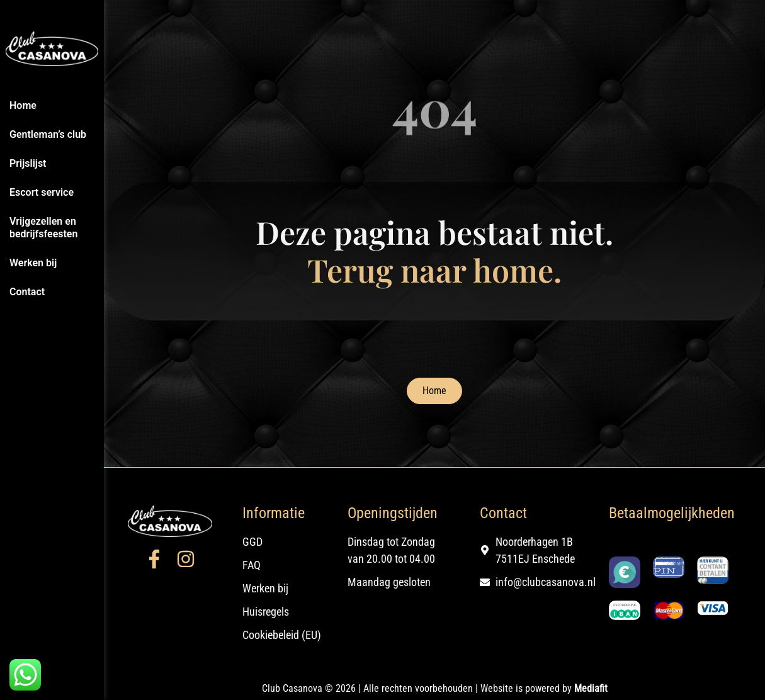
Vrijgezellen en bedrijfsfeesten (43, 228)
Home (23, 105)
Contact (27, 292)
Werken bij (33, 263)
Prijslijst (28, 163)
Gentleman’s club (48, 134)
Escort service (42, 192)
